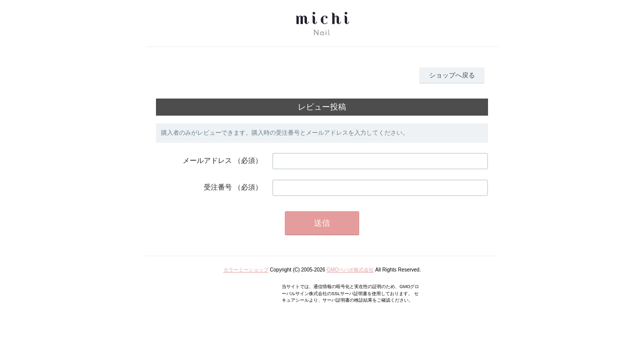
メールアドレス (207, 160)
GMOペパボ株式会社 (350, 270)
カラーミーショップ (246, 270)
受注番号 (218, 187)
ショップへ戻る (452, 75)
